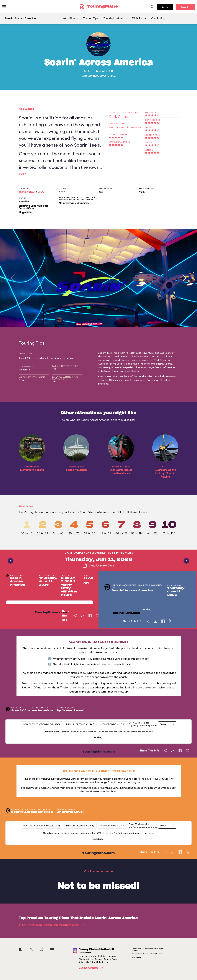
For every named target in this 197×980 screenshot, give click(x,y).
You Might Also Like (115, 18)
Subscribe (185, 7)
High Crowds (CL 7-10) (113, 724)
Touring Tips (91, 18)
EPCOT (109, 71)
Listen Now (92, 968)
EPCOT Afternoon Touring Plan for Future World (52, 925)
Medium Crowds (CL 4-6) (80, 724)
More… (23, 174)
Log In (165, 7)
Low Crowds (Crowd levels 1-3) (42, 724)
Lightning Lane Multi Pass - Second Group (34, 207)
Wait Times (139, 18)
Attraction (94, 71)
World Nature (27, 192)
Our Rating (158, 18)
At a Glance (71, 18)
